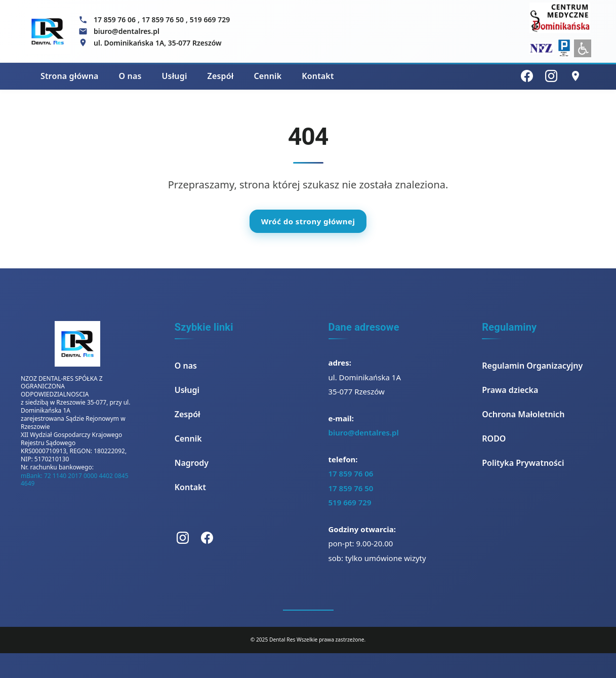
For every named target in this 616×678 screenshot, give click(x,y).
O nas (130, 76)
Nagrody (192, 463)
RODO (494, 438)
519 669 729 (210, 19)
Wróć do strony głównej (308, 221)
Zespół (221, 76)
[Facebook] (527, 76)
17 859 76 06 (115, 19)
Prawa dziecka (510, 390)
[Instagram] (551, 76)
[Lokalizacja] (576, 76)
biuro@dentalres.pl (364, 432)
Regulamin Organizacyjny (532, 366)
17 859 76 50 (163, 19)
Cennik (268, 76)
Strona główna (70, 76)
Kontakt (318, 76)
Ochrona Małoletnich (523, 414)
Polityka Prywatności (523, 463)
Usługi (174, 76)
